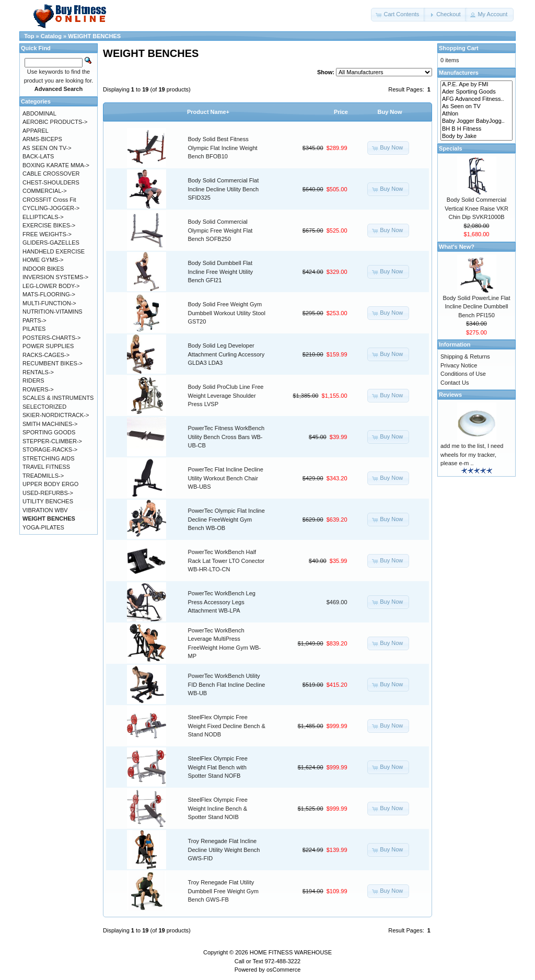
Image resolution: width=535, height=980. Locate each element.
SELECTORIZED (44, 407)
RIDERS (33, 381)
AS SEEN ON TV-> (47, 148)
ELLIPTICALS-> (43, 217)
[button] (398, 15)
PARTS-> (34, 320)
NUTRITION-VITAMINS (53, 312)
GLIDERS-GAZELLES (51, 243)
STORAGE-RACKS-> (50, 449)
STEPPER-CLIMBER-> (52, 441)
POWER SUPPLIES (48, 346)
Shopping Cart (459, 48)
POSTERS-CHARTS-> (51, 338)
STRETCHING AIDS (49, 458)
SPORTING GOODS (49, 432)
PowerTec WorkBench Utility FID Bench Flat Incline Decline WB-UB (227, 684)
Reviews (450, 395)
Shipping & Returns (465, 356)
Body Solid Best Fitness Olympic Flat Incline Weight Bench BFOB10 (223, 148)
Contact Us (455, 383)
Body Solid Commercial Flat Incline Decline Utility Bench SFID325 (224, 189)
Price (341, 112)
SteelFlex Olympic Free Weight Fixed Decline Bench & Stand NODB (227, 726)
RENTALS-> (38, 372)
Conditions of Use (463, 374)
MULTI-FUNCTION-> (49, 303)
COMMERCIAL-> (45, 191)
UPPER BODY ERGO (50, 484)
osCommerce (283, 970)
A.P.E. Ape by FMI (476, 85)
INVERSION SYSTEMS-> (55, 277)
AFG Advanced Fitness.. (476, 99)
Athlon (476, 114)
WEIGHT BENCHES (94, 36)
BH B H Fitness (476, 129)
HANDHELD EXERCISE (54, 251)
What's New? (457, 247)
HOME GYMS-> (43, 260)
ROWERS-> (38, 389)
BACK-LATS (38, 156)
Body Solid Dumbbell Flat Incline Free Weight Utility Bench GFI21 (221, 272)
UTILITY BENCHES (48, 501)
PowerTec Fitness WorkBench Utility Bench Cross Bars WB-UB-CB (226, 437)
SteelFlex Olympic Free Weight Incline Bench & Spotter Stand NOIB (218, 808)
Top (29, 36)
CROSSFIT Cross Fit (49, 200)
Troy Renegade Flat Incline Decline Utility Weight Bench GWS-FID (224, 850)
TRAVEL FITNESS (46, 467)
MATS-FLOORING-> (49, 294)
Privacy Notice (459, 365)
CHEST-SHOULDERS (51, 182)
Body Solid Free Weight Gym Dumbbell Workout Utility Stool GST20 (227, 313)
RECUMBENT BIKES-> (53, 363)
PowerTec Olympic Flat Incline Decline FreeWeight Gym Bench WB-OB (226, 519)
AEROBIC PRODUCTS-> (55, 122)
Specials (451, 148)
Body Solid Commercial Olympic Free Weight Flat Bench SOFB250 (220, 230)
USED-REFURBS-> (48, 493)
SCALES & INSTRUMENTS (58, 398)
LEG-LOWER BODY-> (51, 286)
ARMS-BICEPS (42, 139)
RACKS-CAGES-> (46, 355)
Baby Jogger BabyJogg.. (476, 121)
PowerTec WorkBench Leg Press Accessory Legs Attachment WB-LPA (222, 602)
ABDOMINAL (39, 113)
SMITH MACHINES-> (50, 424)
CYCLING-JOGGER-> (51, 208)
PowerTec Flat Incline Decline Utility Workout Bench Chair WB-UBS (226, 478)
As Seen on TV (476, 107)
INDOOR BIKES (43, 269)
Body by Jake (476, 136)
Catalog (51, 36)
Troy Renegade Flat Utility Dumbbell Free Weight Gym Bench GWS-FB (224, 891)
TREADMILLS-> (43, 476)
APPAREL (36, 131)
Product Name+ (208, 112)
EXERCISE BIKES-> (49, 225)
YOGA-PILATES (43, 527)
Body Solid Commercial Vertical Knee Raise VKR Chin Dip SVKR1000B (476, 208)
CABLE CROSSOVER (51, 174)
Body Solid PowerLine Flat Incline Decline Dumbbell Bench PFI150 (476, 307)
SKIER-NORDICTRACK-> (56, 415)
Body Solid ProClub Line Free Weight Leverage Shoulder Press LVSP (226, 395)
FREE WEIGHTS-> (47, 234)
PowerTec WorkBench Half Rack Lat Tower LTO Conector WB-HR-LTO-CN (226, 561)
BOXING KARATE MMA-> (56, 165)
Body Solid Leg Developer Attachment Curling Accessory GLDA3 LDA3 (226, 354)
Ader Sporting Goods (476, 92)
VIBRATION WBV (45, 510)
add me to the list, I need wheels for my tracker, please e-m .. (472, 454)
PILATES (34, 329)
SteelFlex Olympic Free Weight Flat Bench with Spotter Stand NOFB (218, 767)
